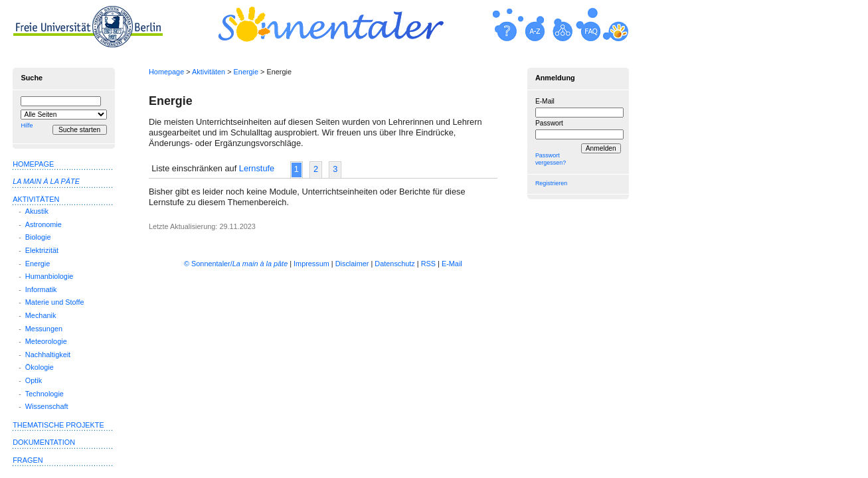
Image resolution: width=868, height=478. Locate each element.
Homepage (166, 72)
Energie (246, 72)
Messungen (44, 329)
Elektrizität (42, 250)
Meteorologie (46, 341)
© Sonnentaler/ (236, 264)
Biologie (38, 237)
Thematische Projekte (58, 425)
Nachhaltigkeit (48, 355)
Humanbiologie (49, 276)
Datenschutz (394, 264)
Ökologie (40, 367)
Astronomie (43, 224)
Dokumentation (44, 442)
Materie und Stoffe (55, 302)
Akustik (37, 211)
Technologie (44, 394)
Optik (34, 380)
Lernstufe (257, 168)
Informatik (41, 289)
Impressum (311, 264)
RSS (428, 264)
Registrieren (551, 183)
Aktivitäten (209, 72)
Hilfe (27, 125)
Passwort (549, 123)
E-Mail (545, 101)
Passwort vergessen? (551, 159)
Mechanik (41, 315)
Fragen (28, 460)
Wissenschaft (47, 406)
